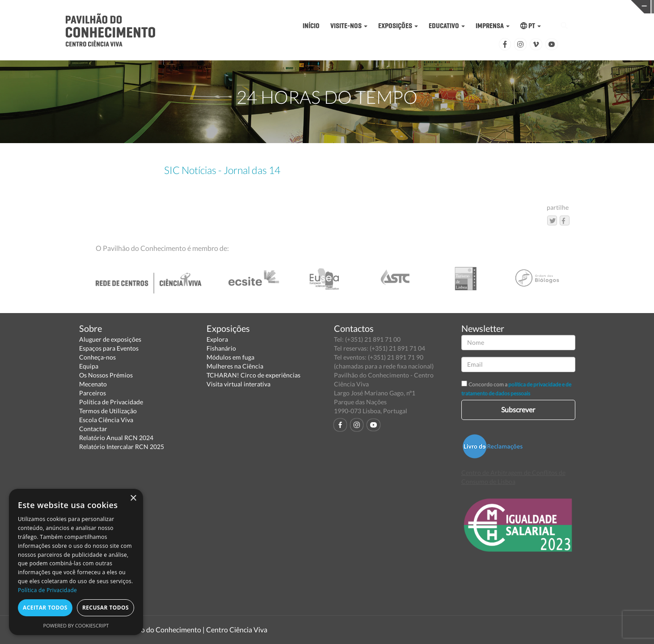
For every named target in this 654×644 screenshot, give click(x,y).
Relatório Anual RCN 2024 (116, 438)
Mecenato (93, 384)
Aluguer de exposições (110, 339)
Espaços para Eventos (109, 348)
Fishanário (221, 348)
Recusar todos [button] (105, 608)
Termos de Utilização (108, 411)
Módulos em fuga (230, 357)
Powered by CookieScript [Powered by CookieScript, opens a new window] (76, 625)
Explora (217, 339)
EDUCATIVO (447, 26)
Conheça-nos (97, 357)
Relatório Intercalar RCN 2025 (122, 447)
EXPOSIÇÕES (398, 26)
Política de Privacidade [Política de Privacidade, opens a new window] (47, 590)
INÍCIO (311, 26)
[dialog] (76, 562)
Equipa (89, 366)
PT (531, 26)
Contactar (93, 429)
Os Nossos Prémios (106, 375)
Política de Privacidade (111, 402)
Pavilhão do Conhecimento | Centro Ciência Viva (193, 629)
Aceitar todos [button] (45, 608)
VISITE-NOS (349, 26)
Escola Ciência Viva (106, 420)
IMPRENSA (493, 26)
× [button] (133, 498)
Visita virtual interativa (238, 384)
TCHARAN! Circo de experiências (253, 375)
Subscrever (518, 409)
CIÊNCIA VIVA (454, 6)
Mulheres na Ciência (235, 366)
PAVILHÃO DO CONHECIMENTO (312, 7)
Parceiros (93, 393)
